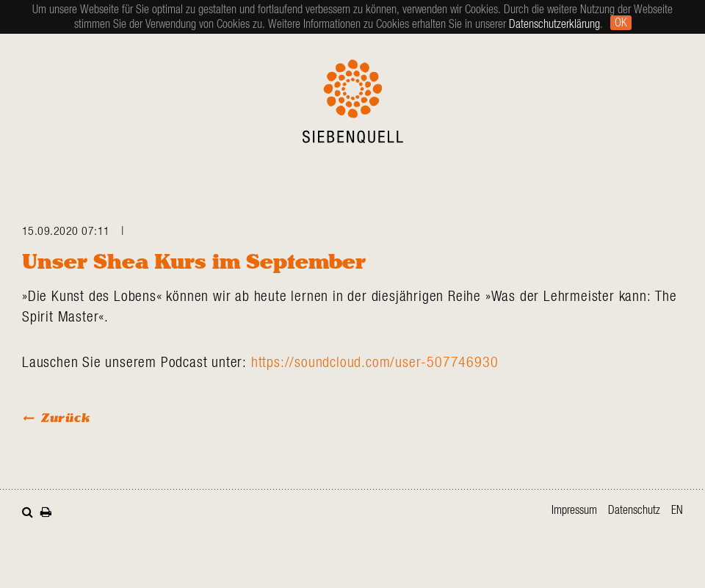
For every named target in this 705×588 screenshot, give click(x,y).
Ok (621, 23)
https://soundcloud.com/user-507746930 (375, 363)
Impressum (574, 510)
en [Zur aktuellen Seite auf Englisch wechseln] (677, 510)
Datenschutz (634, 510)
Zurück (66, 417)
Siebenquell (353, 101)
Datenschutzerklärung (554, 24)
